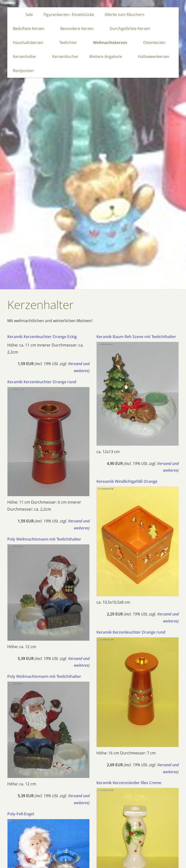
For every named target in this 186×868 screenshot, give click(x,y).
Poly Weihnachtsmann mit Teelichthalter (44, 539)
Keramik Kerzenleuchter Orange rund (42, 382)
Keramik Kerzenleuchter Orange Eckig (42, 337)
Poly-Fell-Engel (21, 814)
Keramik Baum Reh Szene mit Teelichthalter (136, 337)
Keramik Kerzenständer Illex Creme (129, 783)
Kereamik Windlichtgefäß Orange (127, 481)
